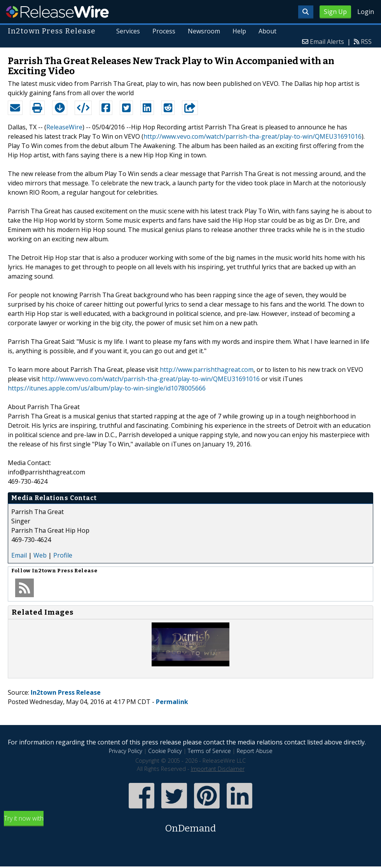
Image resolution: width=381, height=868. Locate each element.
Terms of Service (209, 751)
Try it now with (190, 825)
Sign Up (335, 12)
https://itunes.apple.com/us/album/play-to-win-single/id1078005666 (107, 388)
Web (40, 555)
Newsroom (204, 31)
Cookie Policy (165, 751)
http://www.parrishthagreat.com (207, 370)
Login (366, 12)
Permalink (172, 702)
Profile (63, 555)
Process (164, 31)
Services (128, 31)
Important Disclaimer (218, 769)
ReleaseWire (57, 12)
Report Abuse (255, 751)
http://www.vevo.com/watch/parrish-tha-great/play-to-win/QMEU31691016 (253, 136)
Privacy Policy (126, 751)
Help (239, 31)
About (267, 31)
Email (19, 555)
